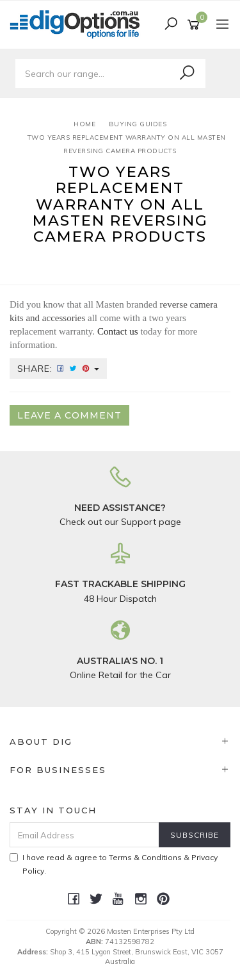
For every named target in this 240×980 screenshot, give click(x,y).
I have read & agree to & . (114, 864)
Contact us (118, 331)
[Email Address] (84, 835)
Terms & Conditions (145, 857)
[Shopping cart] (196, 25)
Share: (58, 369)
